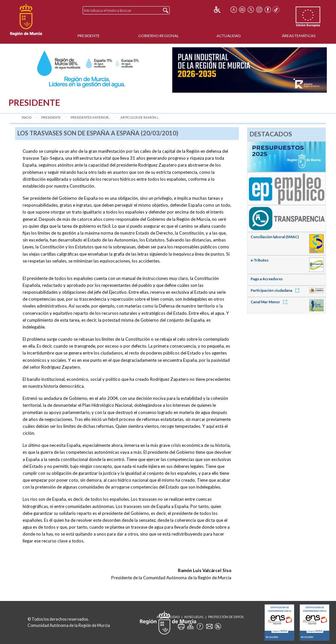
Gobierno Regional (158, 36)
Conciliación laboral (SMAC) (275, 237)
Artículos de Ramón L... (140, 117)
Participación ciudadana (276, 290)
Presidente (89, 36)
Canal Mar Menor (270, 302)
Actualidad (229, 36)
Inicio (27, 117)
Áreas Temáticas (299, 36)
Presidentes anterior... (91, 117)
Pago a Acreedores (267, 279)
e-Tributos (260, 260)
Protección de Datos (226, 617)
